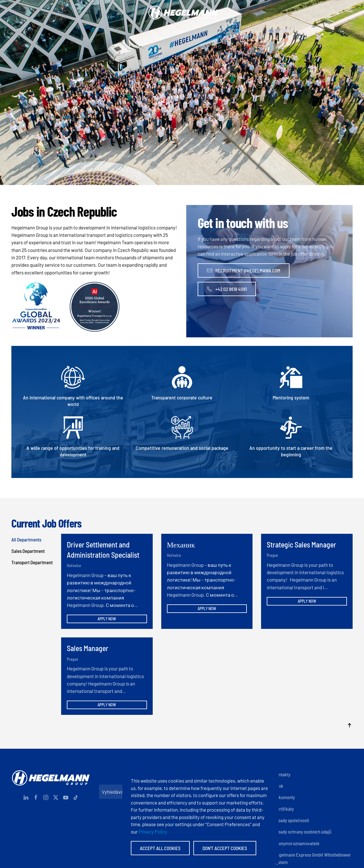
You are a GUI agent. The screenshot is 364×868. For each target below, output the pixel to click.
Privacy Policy (153, 832)
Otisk (279, 786)
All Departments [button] (26, 539)
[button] (350, 10)
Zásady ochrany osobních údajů (303, 832)
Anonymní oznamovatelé (297, 843)
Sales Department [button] (28, 551)
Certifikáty (284, 809)
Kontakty (282, 774)
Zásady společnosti (291, 820)
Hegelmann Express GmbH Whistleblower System (312, 858)
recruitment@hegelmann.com (244, 270)
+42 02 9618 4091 (227, 289)
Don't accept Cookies (225, 848)
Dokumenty (284, 797)
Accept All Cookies (160, 848)
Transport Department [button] (32, 562)
